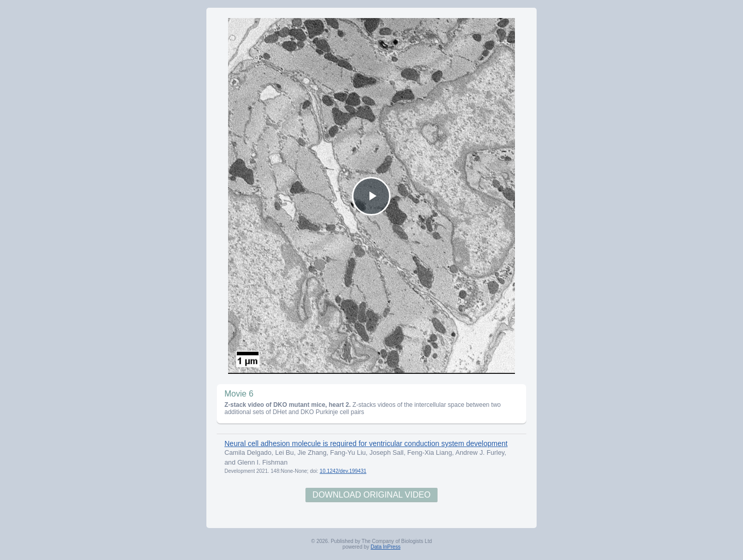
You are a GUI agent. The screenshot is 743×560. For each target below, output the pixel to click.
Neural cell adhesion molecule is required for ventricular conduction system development (366, 443)
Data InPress (385, 547)
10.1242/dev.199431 (343, 471)
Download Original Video (372, 495)
